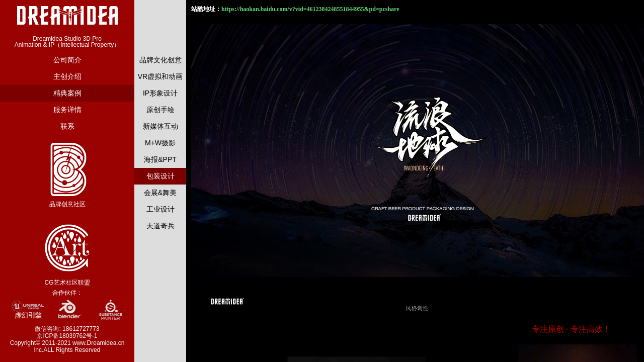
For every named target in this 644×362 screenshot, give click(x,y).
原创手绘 (160, 110)
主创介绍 (67, 76)
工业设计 (160, 209)
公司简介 (67, 60)
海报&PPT (160, 159)
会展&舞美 (160, 193)
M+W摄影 (160, 143)
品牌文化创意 (160, 60)
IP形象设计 (160, 93)
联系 (67, 126)
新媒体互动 (160, 126)
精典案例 (67, 93)
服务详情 (67, 110)
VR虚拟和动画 (160, 76)
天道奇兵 (160, 226)
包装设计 (160, 176)
